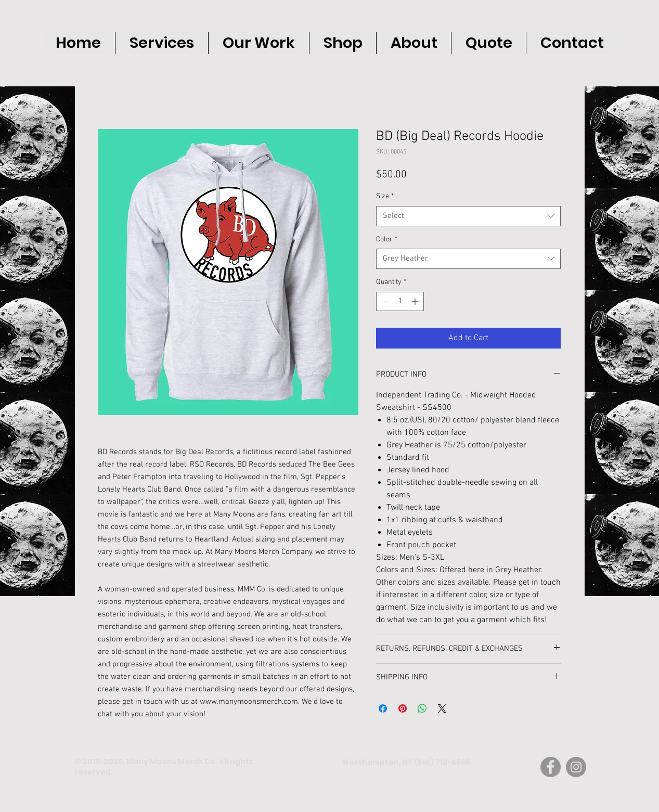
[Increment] (416, 301)
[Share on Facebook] (383, 708)
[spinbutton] (400, 301)
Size (385, 196)
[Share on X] (442, 708)
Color (387, 240)
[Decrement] (384, 301)
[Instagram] (576, 767)
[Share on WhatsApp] (422, 708)
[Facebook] (551, 767)
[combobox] (468, 216)
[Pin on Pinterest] (403, 708)
